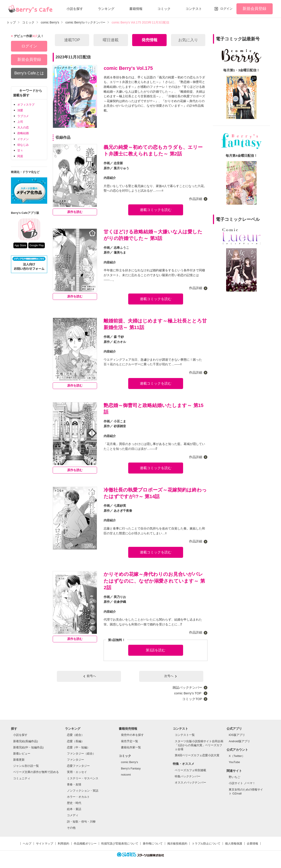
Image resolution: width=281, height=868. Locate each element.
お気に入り (188, 40)
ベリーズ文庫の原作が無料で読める (36, 772)
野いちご (234, 777)
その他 (71, 828)
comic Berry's (130, 762)
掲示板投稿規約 (177, 844)
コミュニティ (22, 778)
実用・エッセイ (77, 772)
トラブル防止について (206, 844)
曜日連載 (111, 40)
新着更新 (19, 760)
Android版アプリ (239, 741)
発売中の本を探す (132, 735)
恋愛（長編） (76, 741)
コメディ (73, 815)
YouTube (234, 762)
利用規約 (63, 844)
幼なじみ (23, 145)
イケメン (23, 139)
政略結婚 (23, 133)
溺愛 (20, 110)
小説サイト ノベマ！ (242, 783)
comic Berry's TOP (188, 693)
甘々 (20, 150)
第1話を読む (156, 650)
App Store (20, 245)
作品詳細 (196, 199)
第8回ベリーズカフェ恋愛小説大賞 (197, 755)
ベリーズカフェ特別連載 (190, 770)
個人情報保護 (234, 844)
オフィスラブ (26, 105)
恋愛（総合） (76, 735)
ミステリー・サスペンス (83, 778)
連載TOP (72, 40)
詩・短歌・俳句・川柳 (81, 822)
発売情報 (150, 40)
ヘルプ (27, 844)
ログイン (226, 9)
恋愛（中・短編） (78, 747)
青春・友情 (74, 784)
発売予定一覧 (130, 741)
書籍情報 (136, 9)
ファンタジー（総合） (81, 754)
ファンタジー (76, 760)
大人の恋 (23, 127)
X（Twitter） (237, 756)
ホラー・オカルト (78, 797)
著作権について (153, 844)
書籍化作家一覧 (131, 747)
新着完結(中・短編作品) (28, 747)
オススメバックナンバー (190, 782)
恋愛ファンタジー (78, 766)
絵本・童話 (74, 809)
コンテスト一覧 (185, 735)
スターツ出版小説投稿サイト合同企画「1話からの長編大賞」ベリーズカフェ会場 (199, 745)
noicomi (126, 775)
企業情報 (252, 844)
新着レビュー (22, 754)
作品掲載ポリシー (85, 844)
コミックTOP (192, 699)
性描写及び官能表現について (120, 844)
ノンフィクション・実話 (83, 791)
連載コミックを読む (156, 210)
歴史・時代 (74, 803)
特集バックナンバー (188, 776)
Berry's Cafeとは (29, 73)
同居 (20, 156)
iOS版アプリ (237, 735)
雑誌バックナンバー (187, 687)
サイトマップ (45, 844)
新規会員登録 (254, 9)
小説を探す (75, 9)
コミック (164, 9)
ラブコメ (23, 116)
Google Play (37, 245)
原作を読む (75, 212)
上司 (20, 122)
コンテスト (194, 9)
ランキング (106, 9)
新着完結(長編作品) (26, 741)
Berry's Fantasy (131, 768)
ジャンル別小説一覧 (26, 766)
